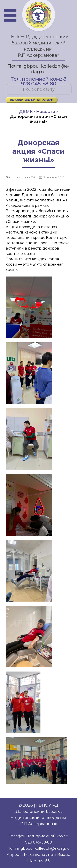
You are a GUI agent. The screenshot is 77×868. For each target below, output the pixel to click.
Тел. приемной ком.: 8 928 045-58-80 (38, 79)
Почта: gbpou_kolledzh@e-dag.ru (38, 69)
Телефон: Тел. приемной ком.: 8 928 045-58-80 (38, 839)
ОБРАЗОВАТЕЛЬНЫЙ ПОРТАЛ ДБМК (32, 100)
